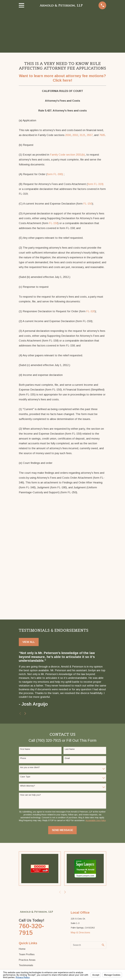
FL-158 (53, 223)
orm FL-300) (55, 174)
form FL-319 (95, 184)
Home (22, 949)
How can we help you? (30, 795)
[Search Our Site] (103, 945)
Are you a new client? (30, 767)
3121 (82, 135)
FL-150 (88, 204)
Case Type (25, 777)
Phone (23, 758)
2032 (75, 135)
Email (67, 758)
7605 (102, 135)
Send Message (62, 830)
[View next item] (25, 714)
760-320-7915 (31, 929)
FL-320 (91, 311)
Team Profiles (27, 954)
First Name (25, 749)
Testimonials (26, 965)
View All (29, 642)
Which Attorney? (28, 786)
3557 (90, 135)
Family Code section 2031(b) (67, 155)
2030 (68, 135)
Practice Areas (27, 960)
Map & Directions (80, 933)
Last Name (70, 749)
